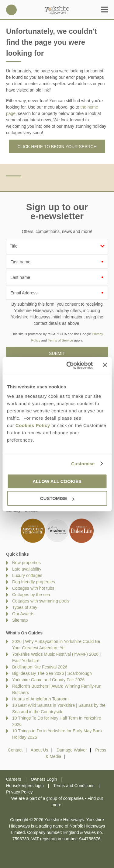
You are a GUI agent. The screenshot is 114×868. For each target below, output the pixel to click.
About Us (40, 750)
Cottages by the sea (31, 595)
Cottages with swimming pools (41, 601)
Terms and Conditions (74, 786)
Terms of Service (60, 340)
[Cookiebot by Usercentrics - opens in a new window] (69, 365)
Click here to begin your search (57, 147)
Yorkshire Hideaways (57, 10)
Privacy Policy (19, 792)
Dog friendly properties (34, 582)
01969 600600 (11, 10)
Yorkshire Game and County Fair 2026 (48, 680)
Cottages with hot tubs (33, 588)
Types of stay (25, 607)
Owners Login (44, 779)
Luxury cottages (27, 575)
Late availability (27, 569)
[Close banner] (105, 365)
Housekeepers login (25, 786)
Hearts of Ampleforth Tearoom (40, 699)
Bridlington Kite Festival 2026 (40, 667)
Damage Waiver (72, 750)
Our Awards (23, 614)
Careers (14, 779)
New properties (26, 563)
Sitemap (20, 620)
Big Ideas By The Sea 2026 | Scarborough (52, 673)
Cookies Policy (33, 425)
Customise (83, 464)
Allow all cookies (57, 481)
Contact (15, 750)
